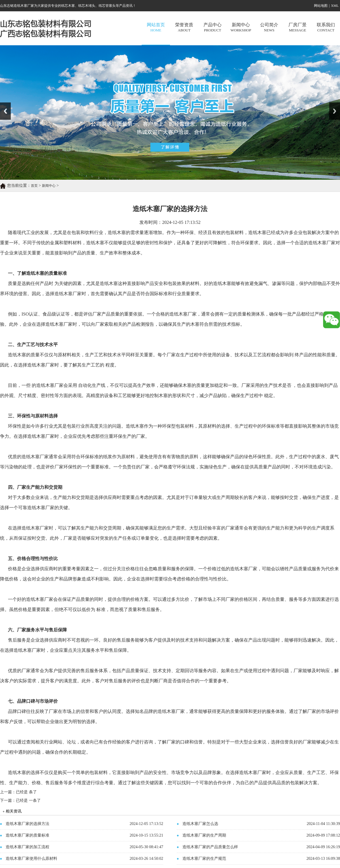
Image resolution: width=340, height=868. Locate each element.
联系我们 (326, 27)
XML (335, 6)
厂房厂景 (297, 27)
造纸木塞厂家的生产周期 (204, 835)
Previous (5, 111)
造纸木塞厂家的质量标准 (27, 835)
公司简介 (269, 27)
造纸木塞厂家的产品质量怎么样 (210, 847)
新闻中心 (241, 27)
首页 (34, 186)
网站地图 (321, 6)
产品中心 (212, 27)
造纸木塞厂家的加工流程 (27, 847)
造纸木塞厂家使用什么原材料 (31, 859)
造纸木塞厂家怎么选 (200, 824)
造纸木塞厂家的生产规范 (204, 859)
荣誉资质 (184, 27)
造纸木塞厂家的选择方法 (27, 824)
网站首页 (156, 27)
